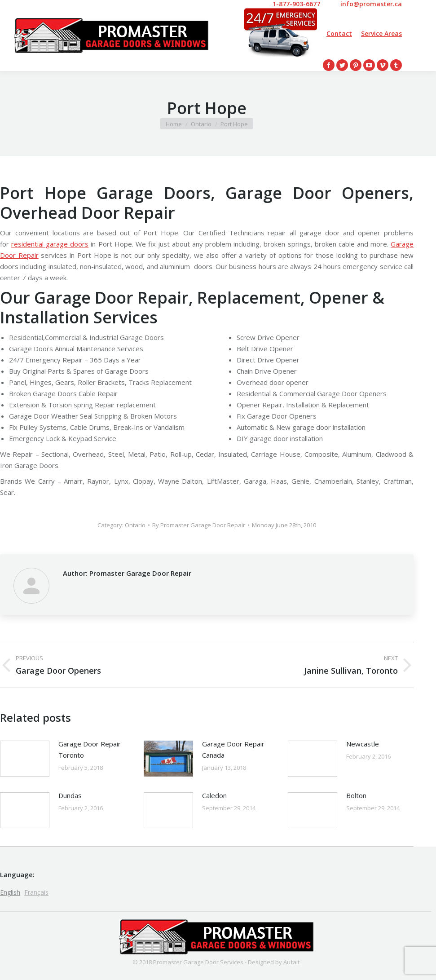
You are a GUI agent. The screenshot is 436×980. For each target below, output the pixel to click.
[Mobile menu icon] (417, 36)
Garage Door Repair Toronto (90, 749)
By (199, 525)
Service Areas (381, 33)
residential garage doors (50, 244)
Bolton (356, 795)
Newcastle (363, 744)
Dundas (70, 795)
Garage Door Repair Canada (233, 749)
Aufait (291, 962)
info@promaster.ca (371, 4)
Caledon (214, 795)
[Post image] (25, 759)
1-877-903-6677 (296, 4)
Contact (339, 33)
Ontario (135, 525)
